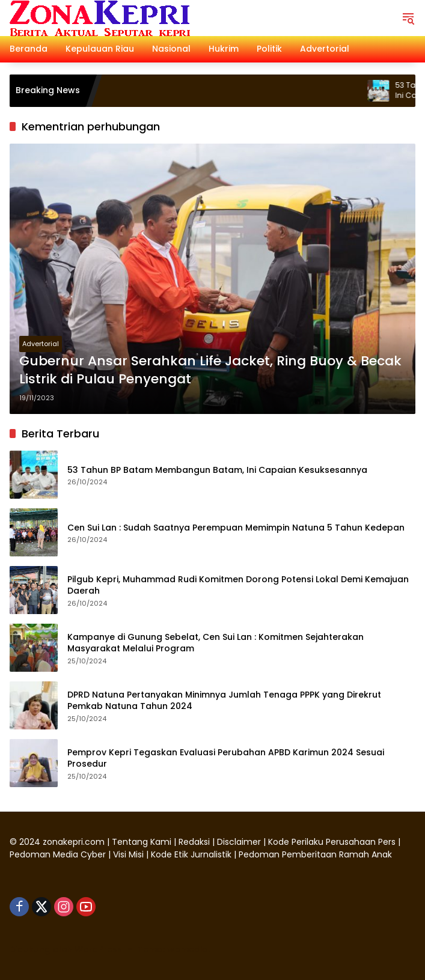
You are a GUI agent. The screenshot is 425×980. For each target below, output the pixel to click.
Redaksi (194, 842)
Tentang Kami (142, 842)
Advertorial (41, 344)
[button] (408, 18)
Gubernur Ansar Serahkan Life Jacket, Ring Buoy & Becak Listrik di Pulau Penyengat (210, 370)
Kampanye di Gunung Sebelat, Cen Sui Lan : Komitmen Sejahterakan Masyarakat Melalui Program (216, 643)
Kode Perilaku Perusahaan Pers (332, 842)
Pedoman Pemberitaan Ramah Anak (315, 854)
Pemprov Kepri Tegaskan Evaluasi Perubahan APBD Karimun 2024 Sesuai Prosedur (226, 759)
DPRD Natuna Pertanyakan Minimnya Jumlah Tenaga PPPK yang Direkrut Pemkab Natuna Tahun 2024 (224, 701)
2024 (30, 842)
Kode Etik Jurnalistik (191, 854)
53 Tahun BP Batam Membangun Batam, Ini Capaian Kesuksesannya (217, 470)
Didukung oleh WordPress (66, 949)
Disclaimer (240, 842)
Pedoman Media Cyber (58, 854)
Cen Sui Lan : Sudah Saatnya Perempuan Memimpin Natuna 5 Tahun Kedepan (236, 528)
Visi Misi (128, 854)
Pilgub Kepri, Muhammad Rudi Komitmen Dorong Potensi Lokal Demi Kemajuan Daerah (238, 586)
